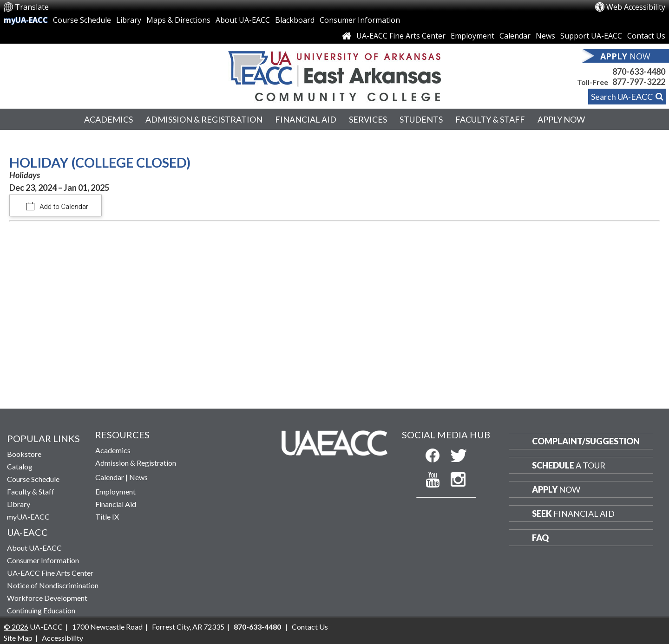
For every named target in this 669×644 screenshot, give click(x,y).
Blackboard (295, 20)
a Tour (569, 465)
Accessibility (62, 638)
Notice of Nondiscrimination (53, 585)
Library (129, 20)
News (545, 36)
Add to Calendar (63, 207)
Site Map (18, 638)
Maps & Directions (178, 20)
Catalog (20, 466)
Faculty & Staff (490, 119)
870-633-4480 (639, 72)
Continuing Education (41, 610)
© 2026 (16, 627)
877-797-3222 (639, 82)
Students (421, 119)
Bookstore (24, 454)
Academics (108, 119)
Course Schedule (82, 20)
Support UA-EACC (591, 36)
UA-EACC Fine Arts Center (401, 36)
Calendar (515, 36)
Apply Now (561, 119)
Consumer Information (360, 20)
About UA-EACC (243, 20)
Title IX (107, 517)
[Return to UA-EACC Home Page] (334, 74)
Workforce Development (47, 598)
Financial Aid (306, 119)
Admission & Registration (204, 119)
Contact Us (646, 36)
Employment (472, 36)
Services (368, 119)
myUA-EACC (26, 20)
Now (556, 489)
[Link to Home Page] (347, 36)
